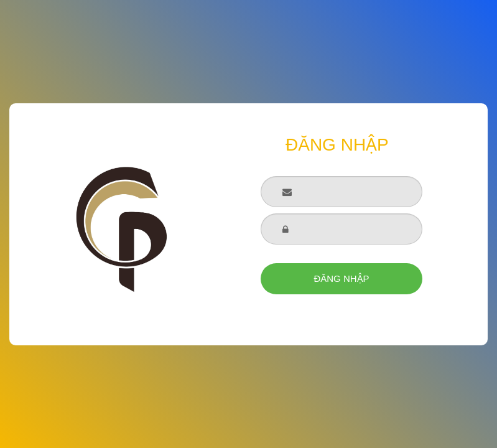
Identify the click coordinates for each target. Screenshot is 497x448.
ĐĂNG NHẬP (341, 278)
